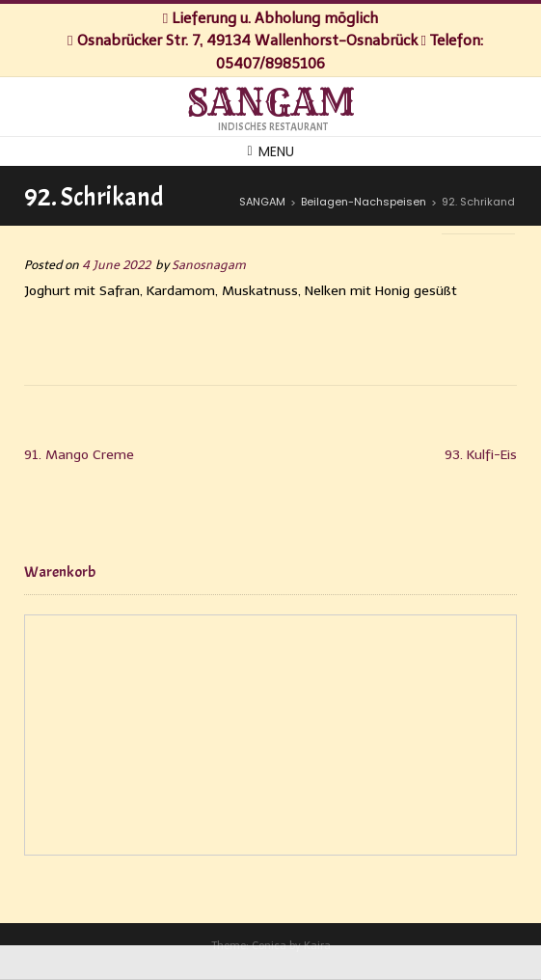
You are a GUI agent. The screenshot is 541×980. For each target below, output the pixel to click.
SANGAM (270, 103)
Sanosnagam (209, 265)
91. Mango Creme (79, 455)
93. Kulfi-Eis (481, 455)
